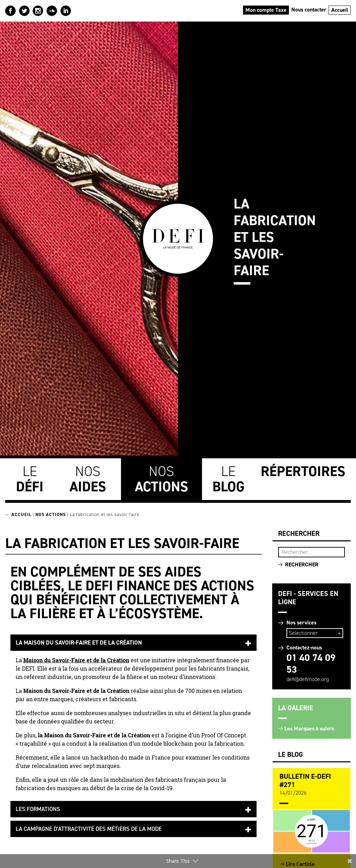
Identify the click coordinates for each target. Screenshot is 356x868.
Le (30, 479)
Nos (88, 479)
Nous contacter (309, 10)
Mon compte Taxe (266, 10)
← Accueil (18, 514)
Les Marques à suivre (309, 728)
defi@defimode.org (308, 679)
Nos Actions (51, 514)
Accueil (340, 10)
